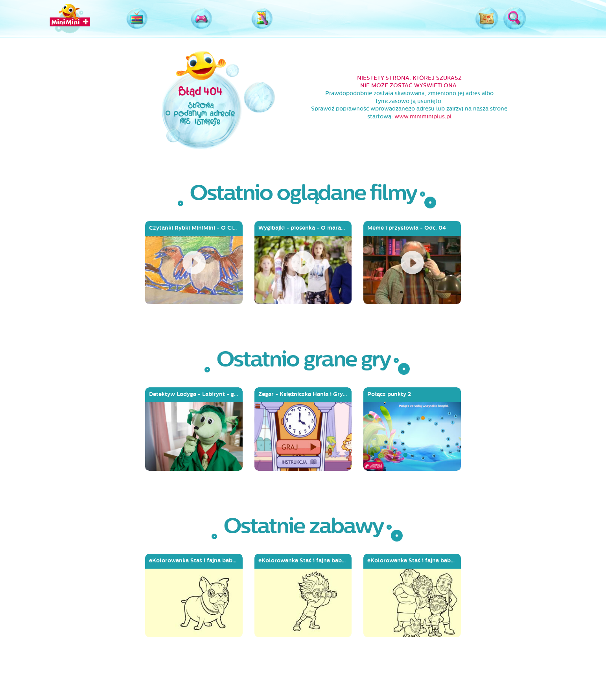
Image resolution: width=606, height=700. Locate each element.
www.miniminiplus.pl (423, 117)
